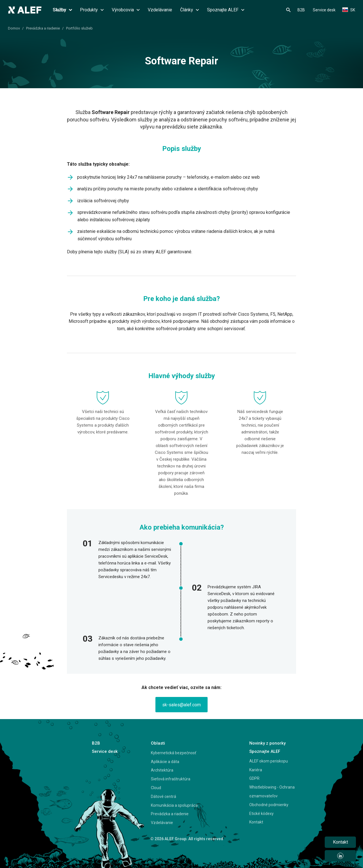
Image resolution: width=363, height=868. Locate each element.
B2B (301, 10)
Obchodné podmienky (269, 805)
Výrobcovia (126, 10)
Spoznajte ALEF (226, 10)
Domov (14, 28)
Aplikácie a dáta (165, 762)
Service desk (324, 10)
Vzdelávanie (160, 10)
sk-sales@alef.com (181, 705)
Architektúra (162, 770)
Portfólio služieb (79, 28)
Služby (62, 10)
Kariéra (256, 770)
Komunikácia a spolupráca (174, 805)
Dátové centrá (163, 797)
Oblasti (158, 743)
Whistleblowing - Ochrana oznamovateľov (272, 792)
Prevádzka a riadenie (43, 28)
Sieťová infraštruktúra (171, 779)
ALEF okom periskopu (269, 761)
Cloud (156, 788)
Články (190, 10)
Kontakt (256, 822)
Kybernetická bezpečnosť (174, 753)
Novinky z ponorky (267, 743)
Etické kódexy (261, 814)
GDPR (254, 778)
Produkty (92, 10)
